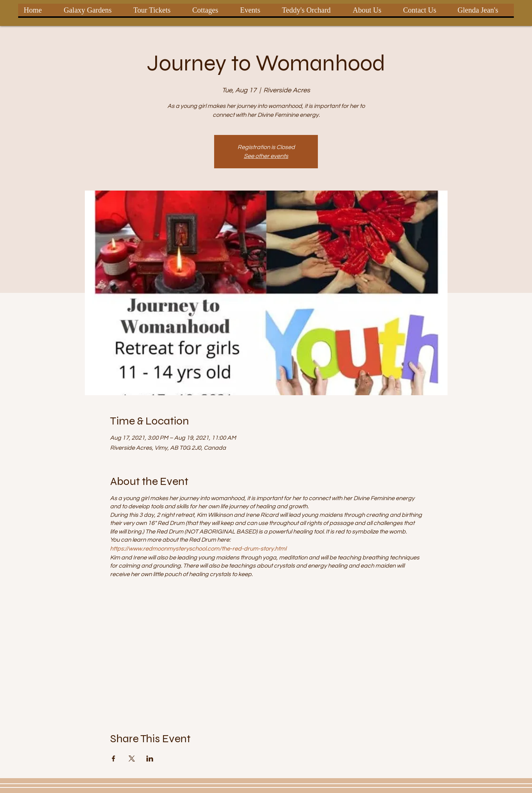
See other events (266, 156)
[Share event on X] (132, 759)
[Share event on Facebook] (114, 759)
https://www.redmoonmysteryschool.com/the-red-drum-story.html (198, 549)
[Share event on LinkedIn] (150, 759)
